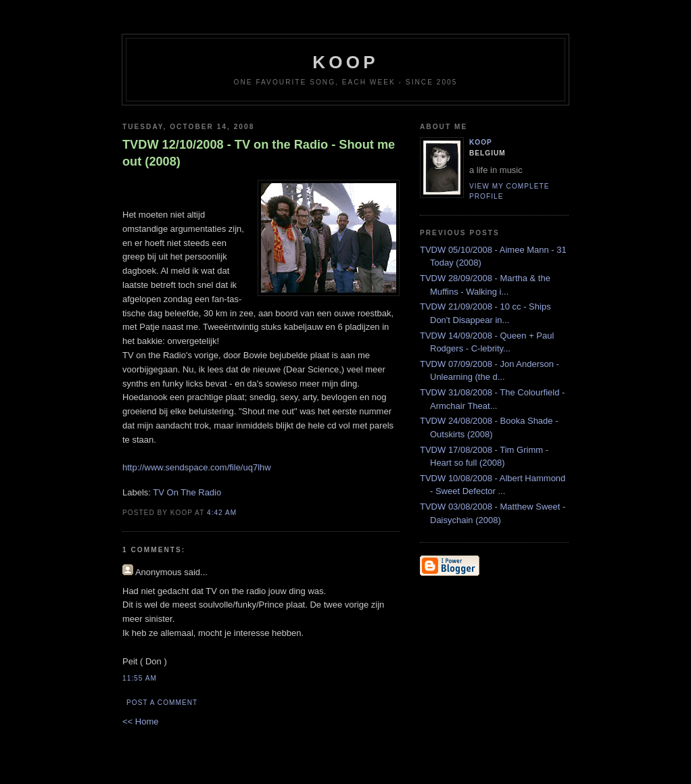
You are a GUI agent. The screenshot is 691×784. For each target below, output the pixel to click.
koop (345, 62)
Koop (481, 142)
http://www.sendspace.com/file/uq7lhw (197, 467)
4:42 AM (222, 513)
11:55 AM (140, 678)
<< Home (140, 721)
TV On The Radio (187, 492)
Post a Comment (162, 703)
